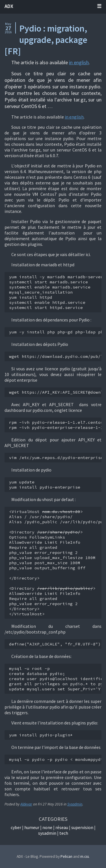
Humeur (32, 827)
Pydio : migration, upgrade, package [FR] (46, 40)
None (47, 827)
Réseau (62, 827)
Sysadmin (75, 804)
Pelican (66, 856)
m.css (85, 856)
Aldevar (26, 804)
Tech (64, 833)
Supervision (82, 827)
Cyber (16, 827)
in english (79, 62)
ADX (9, 6)
